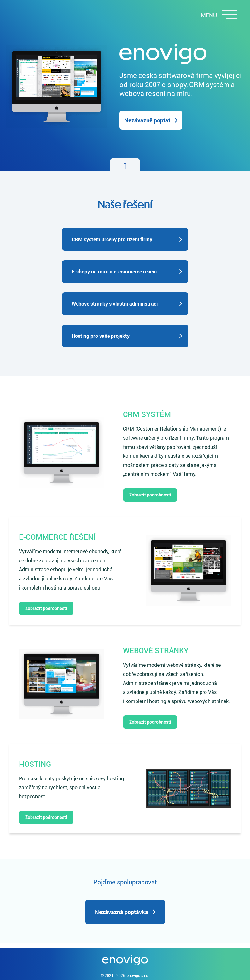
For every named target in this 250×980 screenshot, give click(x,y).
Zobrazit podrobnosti (150, 495)
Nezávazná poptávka (122, 912)
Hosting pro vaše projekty (101, 336)
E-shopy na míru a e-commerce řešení (114, 272)
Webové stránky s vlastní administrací (115, 304)
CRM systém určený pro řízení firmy (112, 239)
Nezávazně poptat (147, 120)
